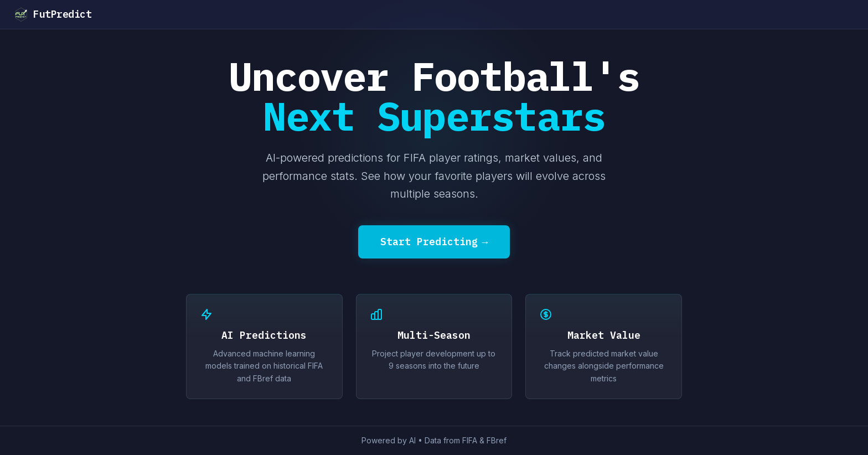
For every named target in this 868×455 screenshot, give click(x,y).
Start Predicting (434, 242)
